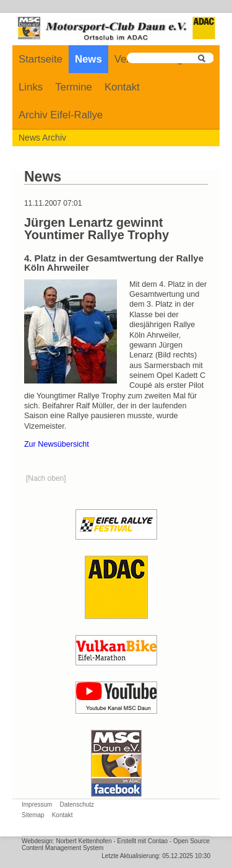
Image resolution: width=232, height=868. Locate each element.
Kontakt (122, 87)
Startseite (41, 59)
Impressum (37, 804)
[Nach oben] (46, 478)
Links (31, 87)
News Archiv (42, 138)
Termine (74, 87)
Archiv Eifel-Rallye (61, 115)
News (88, 59)
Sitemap (33, 815)
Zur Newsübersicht (57, 444)
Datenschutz (77, 804)
